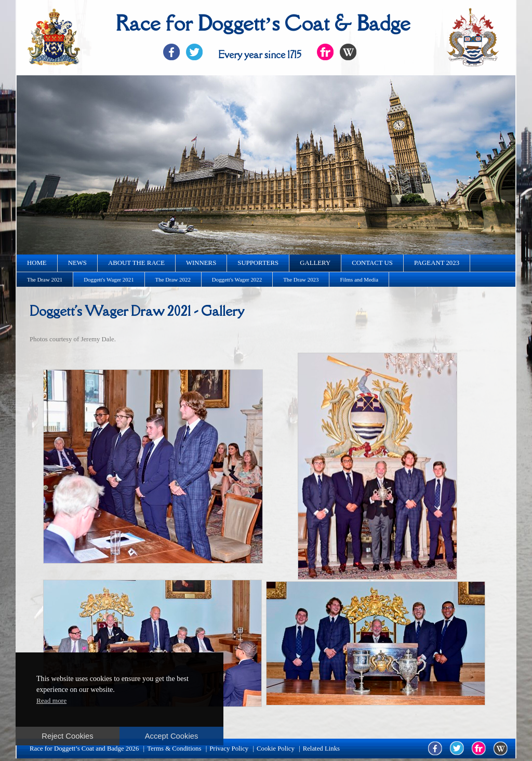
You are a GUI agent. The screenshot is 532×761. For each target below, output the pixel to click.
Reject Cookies (67, 736)
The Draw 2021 (45, 279)
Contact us (372, 263)
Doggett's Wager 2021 (109, 279)
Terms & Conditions (174, 749)
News (77, 263)
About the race (136, 263)
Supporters (258, 263)
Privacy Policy (229, 749)
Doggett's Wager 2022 (237, 279)
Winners (201, 263)
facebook (435, 748)
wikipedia (501, 748)
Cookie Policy (276, 749)
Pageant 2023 (437, 263)
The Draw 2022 (173, 279)
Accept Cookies (172, 736)
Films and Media (359, 279)
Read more (51, 700)
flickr (479, 748)
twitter (457, 748)
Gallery (315, 263)
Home (37, 263)
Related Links (321, 749)
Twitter (194, 52)
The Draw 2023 (301, 279)
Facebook (171, 52)
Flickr (325, 52)
